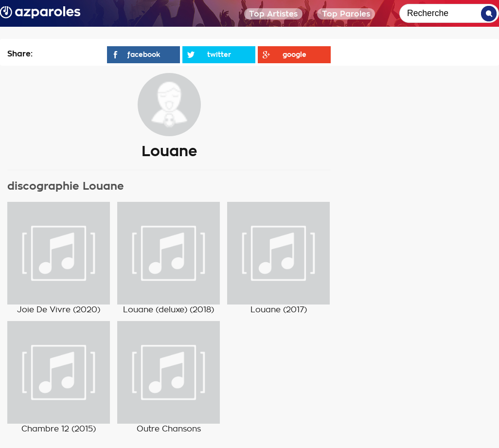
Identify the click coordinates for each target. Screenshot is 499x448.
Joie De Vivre (44, 310)
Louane (266, 310)
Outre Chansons (169, 429)
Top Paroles (346, 14)
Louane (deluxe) (155, 310)
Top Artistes (273, 14)
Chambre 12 (45, 429)
